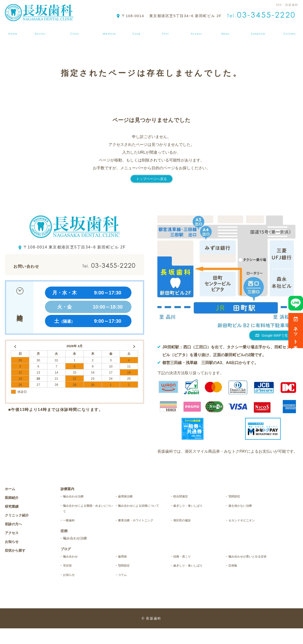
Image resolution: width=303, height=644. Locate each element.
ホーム (11, 31)
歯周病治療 (128, 497)
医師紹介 (38, 31)
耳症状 (69, 580)
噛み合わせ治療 (77, 497)
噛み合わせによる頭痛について (143, 510)
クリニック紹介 (74, 31)
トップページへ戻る (151, 179)
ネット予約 (296, 331)
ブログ (292, 31)
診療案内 (110, 31)
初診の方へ (166, 31)
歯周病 (124, 562)
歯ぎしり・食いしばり (194, 507)
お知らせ (227, 31)
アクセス (197, 31)
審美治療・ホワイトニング (143, 524)
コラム (124, 590)
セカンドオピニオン (247, 524)
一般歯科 (71, 524)
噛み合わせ (73, 562)
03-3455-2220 (97, 265)
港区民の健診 (186, 524)
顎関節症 (237, 497)
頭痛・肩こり (186, 562)
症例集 (137, 31)
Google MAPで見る (276, 335)
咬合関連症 (184, 497)
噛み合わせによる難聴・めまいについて (88, 510)
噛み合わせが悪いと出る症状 (253, 566)
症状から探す (260, 31)
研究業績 (13, 506)
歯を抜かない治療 (245, 507)
